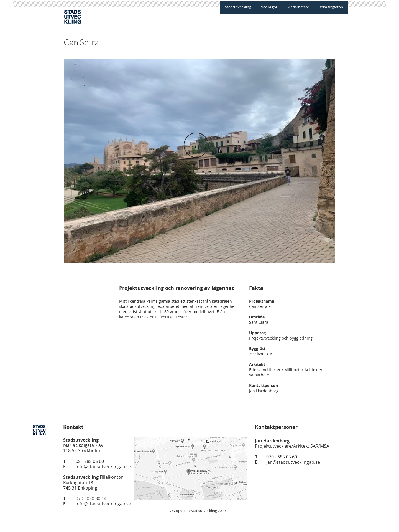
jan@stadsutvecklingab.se (293, 462)
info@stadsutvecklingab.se (103, 467)
